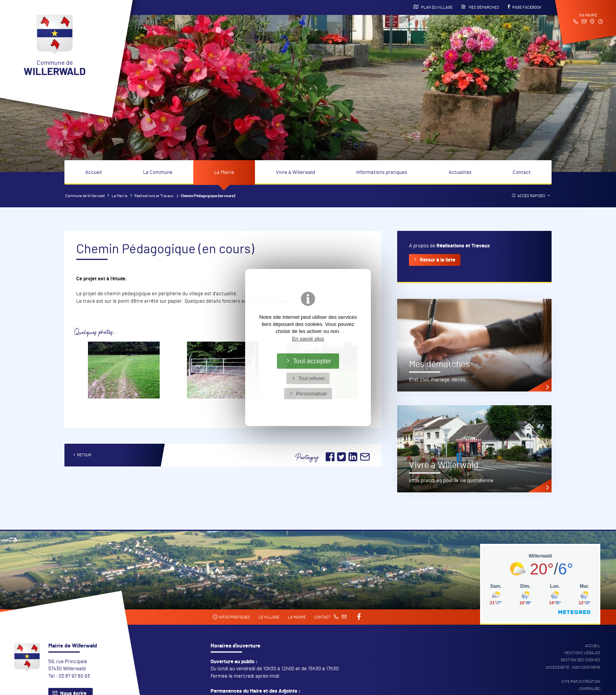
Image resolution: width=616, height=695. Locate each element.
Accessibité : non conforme (573, 668)
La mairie (297, 617)
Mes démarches (480, 7)
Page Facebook (524, 7)
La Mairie (224, 173)
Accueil (93, 173)
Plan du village (433, 7)
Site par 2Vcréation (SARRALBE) (581, 685)
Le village (269, 617)
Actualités (460, 173)
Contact (522, 173)
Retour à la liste (438, 260)
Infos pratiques (231, 617)
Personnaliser (312, 394)
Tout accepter (312, 361)
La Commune (158, 173)
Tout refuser (312, 378)
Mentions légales (582, 653)
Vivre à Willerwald (295, 173)
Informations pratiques (382, 173)
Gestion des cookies (580, 660)
